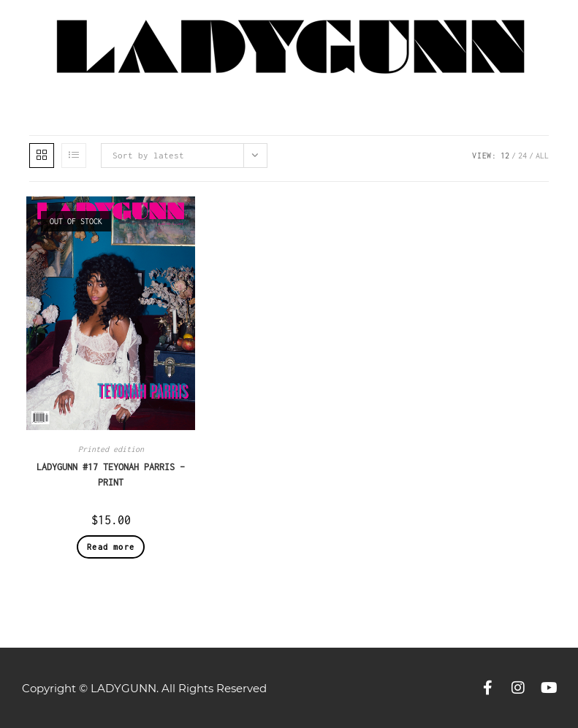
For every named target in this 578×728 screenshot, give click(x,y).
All (542, 156)
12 (505, 156)
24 (522, 156)
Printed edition (111, 449)
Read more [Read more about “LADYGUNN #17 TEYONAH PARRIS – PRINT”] (111, 547)
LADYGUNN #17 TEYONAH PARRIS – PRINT (111, 475)
